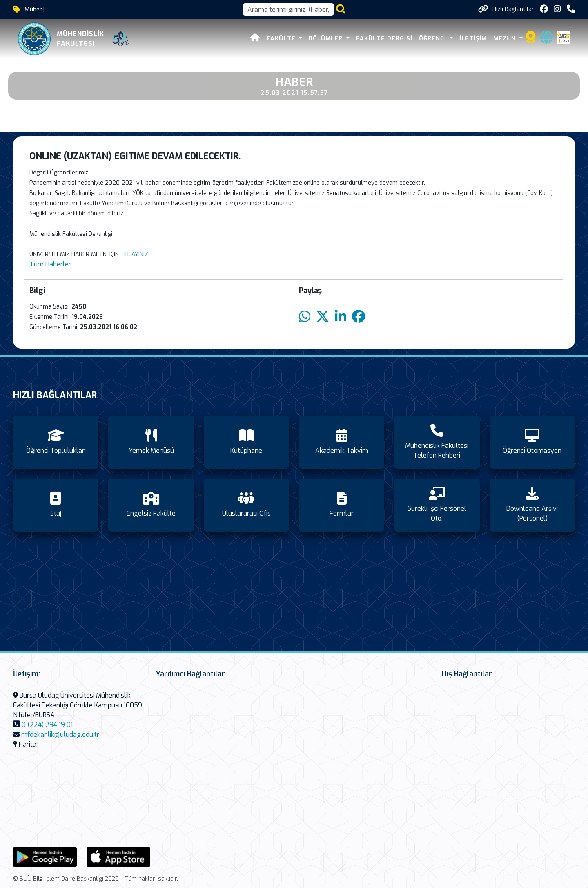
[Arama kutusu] (288, 9)
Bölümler (327, 39)
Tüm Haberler (50, 264)
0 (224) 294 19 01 (47, 725)
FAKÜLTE (282, 39)
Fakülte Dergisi (384, 39)
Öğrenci (434, 39)
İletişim (473, 39)
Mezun (506, 39)
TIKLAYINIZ (134, 254)
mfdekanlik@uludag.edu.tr (60, 735)
